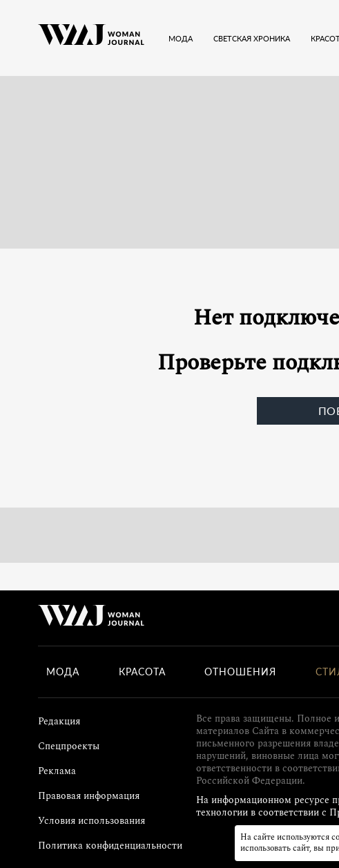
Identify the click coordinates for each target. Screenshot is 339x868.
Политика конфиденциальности (110, 846)
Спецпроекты (69, 746)
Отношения (240, 672)
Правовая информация (89, 796)
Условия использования (91, 821)
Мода (63, 672)
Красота (142, 672)
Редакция (59, 721)
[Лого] (91, 38)
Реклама (57, 771)
